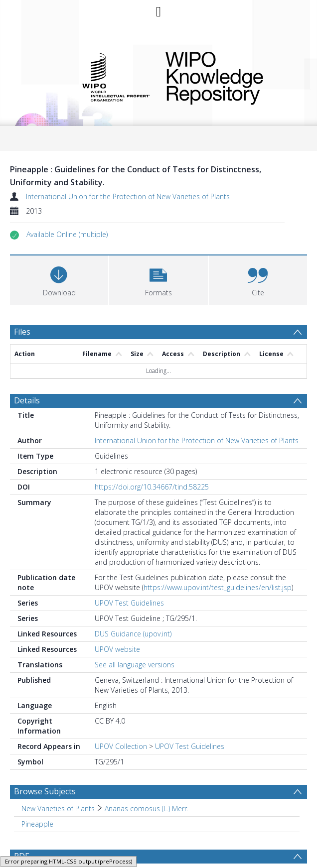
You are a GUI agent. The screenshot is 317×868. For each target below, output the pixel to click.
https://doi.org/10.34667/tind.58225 (152, 487)
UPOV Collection (121, 746)
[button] (67, 235)
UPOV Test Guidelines (129, 603)
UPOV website (117, 649)
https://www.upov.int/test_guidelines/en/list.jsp (218, 587)
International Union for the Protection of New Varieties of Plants (128, 196)
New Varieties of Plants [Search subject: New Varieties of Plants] (58, 808)
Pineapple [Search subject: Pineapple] (37, 824)
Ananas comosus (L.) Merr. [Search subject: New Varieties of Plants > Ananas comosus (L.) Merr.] (147, 808)
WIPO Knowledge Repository (230, 76)
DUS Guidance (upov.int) (133, 634)
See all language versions (135, 665)
